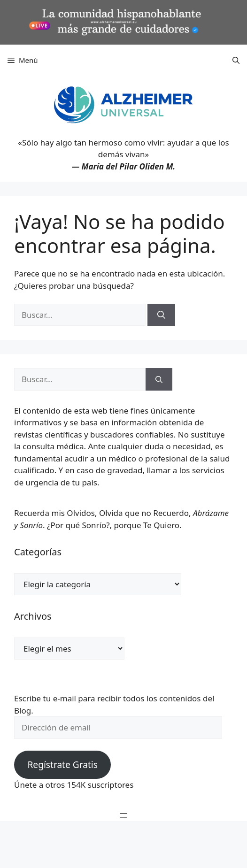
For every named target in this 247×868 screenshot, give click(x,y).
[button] (236, 60)
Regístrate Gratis (62, 765)
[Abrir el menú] (123, 815)
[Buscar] (161, 315)
